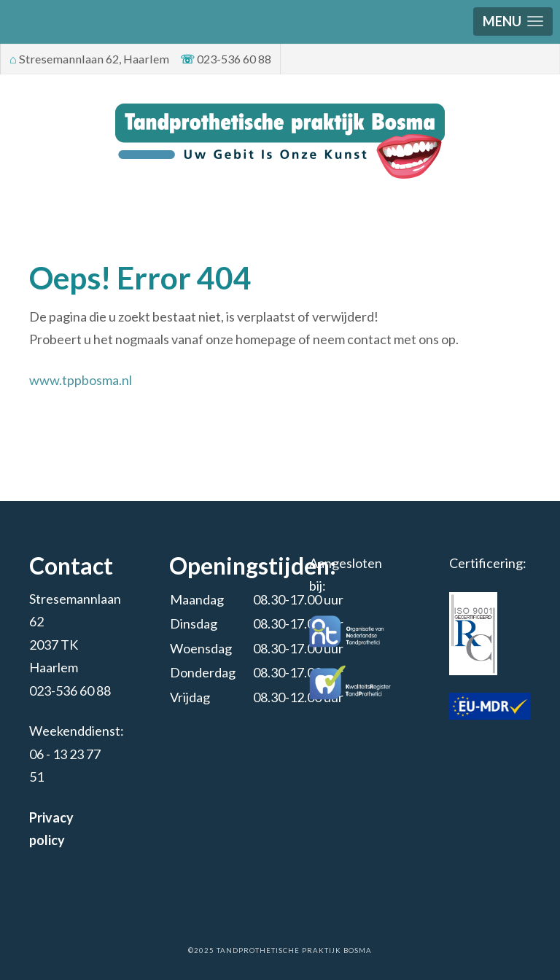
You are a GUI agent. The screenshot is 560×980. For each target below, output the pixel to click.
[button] (513, 22)
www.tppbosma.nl (81, 380)
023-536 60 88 (70, 691)
